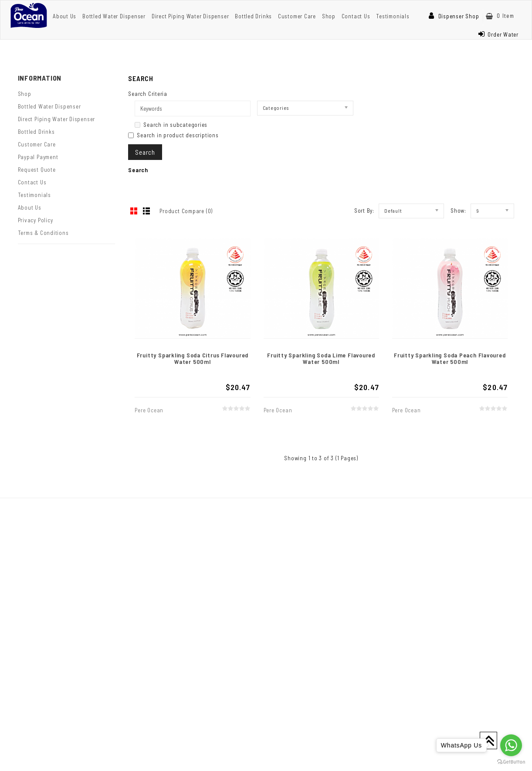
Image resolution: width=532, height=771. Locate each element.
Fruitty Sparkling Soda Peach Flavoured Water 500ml (450, 358)
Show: (458, 211)
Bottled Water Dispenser (114, 16)
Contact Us (356, 16)
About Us (64, 16)
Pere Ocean (149, 410)
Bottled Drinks (253, 16)
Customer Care (297, 16)
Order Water (498, 34)
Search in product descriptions (173, 135)
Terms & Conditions (43, 233)
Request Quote (37, 170)
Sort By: (364, 211)
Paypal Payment (38, 157)
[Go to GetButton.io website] (511, 762)
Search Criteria (148, 94)
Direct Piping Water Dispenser (190, 16)
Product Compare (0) (186, 211)
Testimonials (393, 16)
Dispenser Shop (454, 16)
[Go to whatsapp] (511, 745)
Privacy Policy (36, 220)
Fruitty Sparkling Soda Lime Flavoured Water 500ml (321, 358)
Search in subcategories (171, 125)
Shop (329, 16)
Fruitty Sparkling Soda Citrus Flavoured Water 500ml (193, 358)
